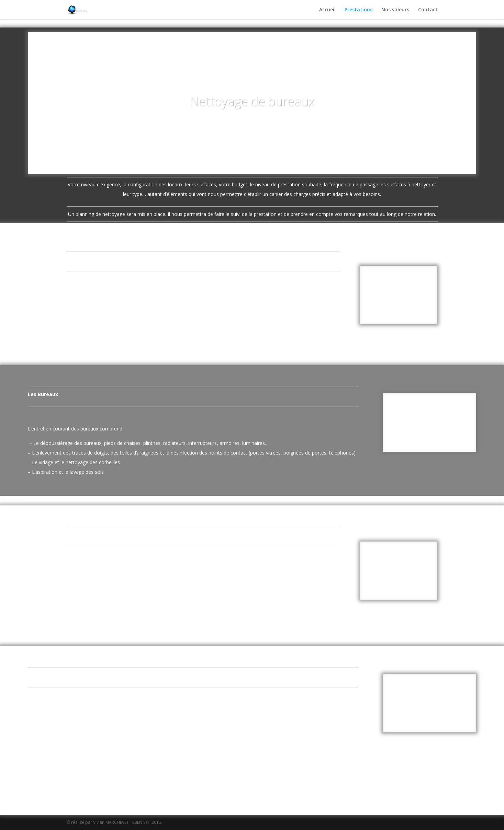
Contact (428, 10)
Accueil (327, 10)
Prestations (359, 10)
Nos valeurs (395, 10)
